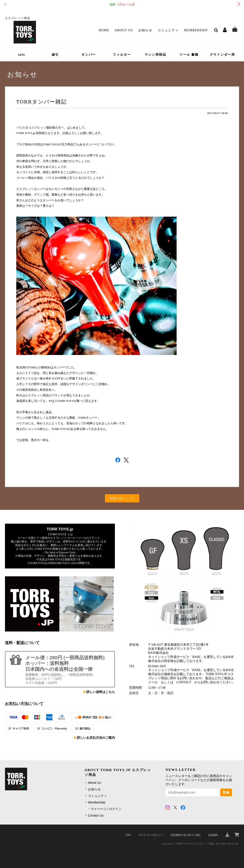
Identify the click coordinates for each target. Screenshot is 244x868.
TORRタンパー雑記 (41, 102)
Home (104, 30)
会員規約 (213, 835)
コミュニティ (168, 30)
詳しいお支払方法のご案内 (96, 738)
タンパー (89, 55)
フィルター (122, 55)
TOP (128, 835)
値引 (55, 55)
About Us (124, 30)
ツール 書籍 (189, 55)
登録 (226, 792)
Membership (196, 30)
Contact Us (96, 815)
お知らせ (145, 30)
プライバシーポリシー (151, 835)
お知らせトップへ (122, 498)
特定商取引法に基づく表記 (186, 835)
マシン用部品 (155, 55)
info (22, 55)
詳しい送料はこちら (101, 692)
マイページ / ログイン (106, 809)
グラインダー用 (222, 55)
